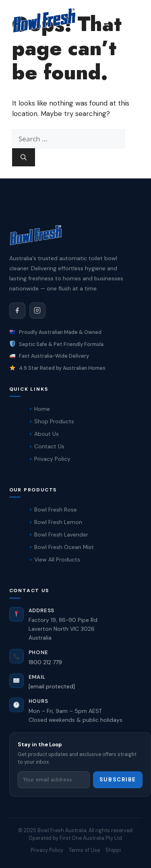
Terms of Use (84, 850)
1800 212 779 (45, 662)
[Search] (24, 157)
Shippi (113, 850)
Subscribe (118, 780)
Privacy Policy (47, 850)
